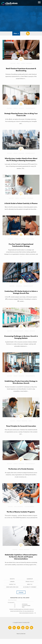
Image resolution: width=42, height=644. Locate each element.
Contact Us (12, 589)
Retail (18, 63)
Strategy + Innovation (26, 63)
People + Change (30, 243)
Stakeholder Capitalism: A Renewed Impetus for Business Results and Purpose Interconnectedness (21, 561)
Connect (21, 597)
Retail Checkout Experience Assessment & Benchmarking (21, 70)
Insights (12, 584)
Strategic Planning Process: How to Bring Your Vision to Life (21, 115)
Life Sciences (30, 200)
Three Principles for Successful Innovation (21, 431)
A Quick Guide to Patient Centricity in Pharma (21, 207)
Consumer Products (30, 108)
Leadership (30, 584)
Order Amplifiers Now (12, 592)
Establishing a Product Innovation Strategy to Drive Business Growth (21, 387)
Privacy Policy (30, 586)
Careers (12, 586)
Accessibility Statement (30, 592)
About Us (30, 589)
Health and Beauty (19, 511)
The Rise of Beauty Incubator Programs (21, 516)
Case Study (13, 63)
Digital (30, 425)
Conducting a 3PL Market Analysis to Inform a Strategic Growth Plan (21, 297)
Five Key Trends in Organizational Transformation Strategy (21, 249)
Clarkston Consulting (10, 4)
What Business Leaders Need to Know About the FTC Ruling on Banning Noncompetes (21, 161)
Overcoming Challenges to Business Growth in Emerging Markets (21, 342)
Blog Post (9, 153)
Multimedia (9, 108)
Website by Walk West (21, 639)
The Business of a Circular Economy (21, 474)
